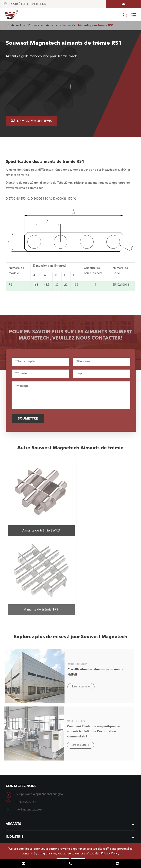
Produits (34, 25)
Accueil (16, 25)
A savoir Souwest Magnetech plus (70, 810)
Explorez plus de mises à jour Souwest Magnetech (70, 552)
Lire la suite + (79, 601)
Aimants (13, 738)
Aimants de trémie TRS (104, 522)
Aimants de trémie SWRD (37, 522)
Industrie (15, 751)
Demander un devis (32, 121)
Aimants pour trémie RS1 (96, 25)
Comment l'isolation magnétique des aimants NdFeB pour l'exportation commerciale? (92, 646)
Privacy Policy (110, 854)
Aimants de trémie (58, 25)
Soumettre (30, 419)
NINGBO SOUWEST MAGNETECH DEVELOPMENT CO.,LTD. (74, 841)
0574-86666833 (25, 716)
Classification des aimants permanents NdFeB (93, 585)
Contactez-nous (21, 700)
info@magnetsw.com (29, 724)
